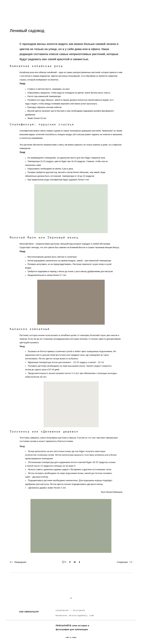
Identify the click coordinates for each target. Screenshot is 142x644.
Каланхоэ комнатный (30, 329)
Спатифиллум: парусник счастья (42, 124)
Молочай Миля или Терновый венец (44, 238)
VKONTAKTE (62, 610)
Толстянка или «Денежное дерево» (44, 432)
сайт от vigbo (71, 637)
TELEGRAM (79, 610)
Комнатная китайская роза (36, 66)
